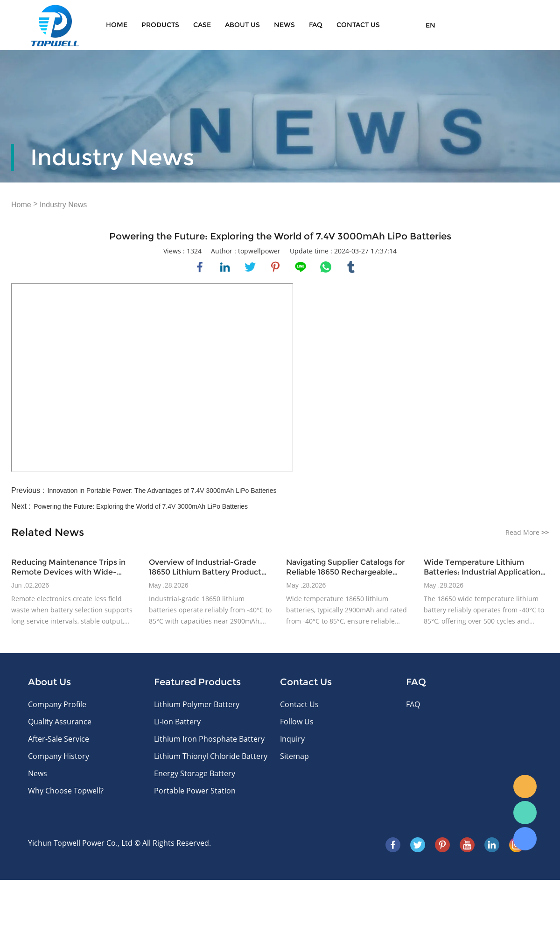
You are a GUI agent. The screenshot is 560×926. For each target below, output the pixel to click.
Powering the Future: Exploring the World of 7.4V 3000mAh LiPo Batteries (141, 506)
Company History (59, 756)
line (301, 267)
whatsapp (326, 267)
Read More (527, 532)
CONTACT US (358, 25)
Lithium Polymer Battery (197, 704)
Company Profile (57, 704)
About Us (242, 25)
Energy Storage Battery (195, 773)
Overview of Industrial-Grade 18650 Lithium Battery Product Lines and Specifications (205, 567)
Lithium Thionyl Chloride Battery (211, 756)
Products (160, 25)
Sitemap (294, 756)
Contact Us (299, 704)
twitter (250, 267)
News (284, 25)
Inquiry (292, 739)
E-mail (525, 786)
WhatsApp (525, 813)
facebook (200, 267)
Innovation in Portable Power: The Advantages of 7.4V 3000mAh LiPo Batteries (162, 491)
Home (117, 25)
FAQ (316, 25)
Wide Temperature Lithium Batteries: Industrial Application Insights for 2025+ (482, 567)
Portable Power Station (195, 791)
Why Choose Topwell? (66, 791)
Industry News (63, 205)
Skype (525, 839)
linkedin (225, 267)
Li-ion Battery (177, 722)
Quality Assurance (60, 722)
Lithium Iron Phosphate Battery (209, 739)
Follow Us (297, 722)
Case (202, 25)
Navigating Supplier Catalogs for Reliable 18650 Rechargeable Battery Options (345, 567)
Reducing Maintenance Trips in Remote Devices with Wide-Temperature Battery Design (68, 567)
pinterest (275, 267)
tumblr (351, 267)
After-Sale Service (59, 739)
